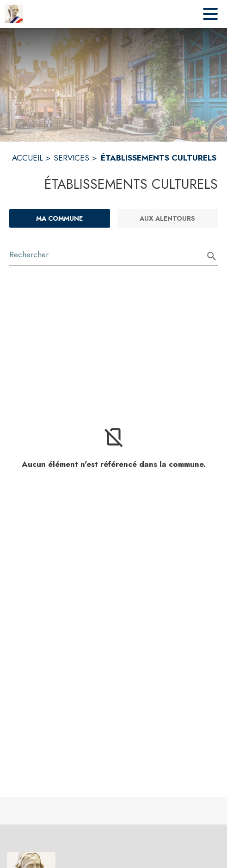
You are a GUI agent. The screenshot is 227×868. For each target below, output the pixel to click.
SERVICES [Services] (71, 158)
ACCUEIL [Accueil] (28, 158)
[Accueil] (14, 14)
